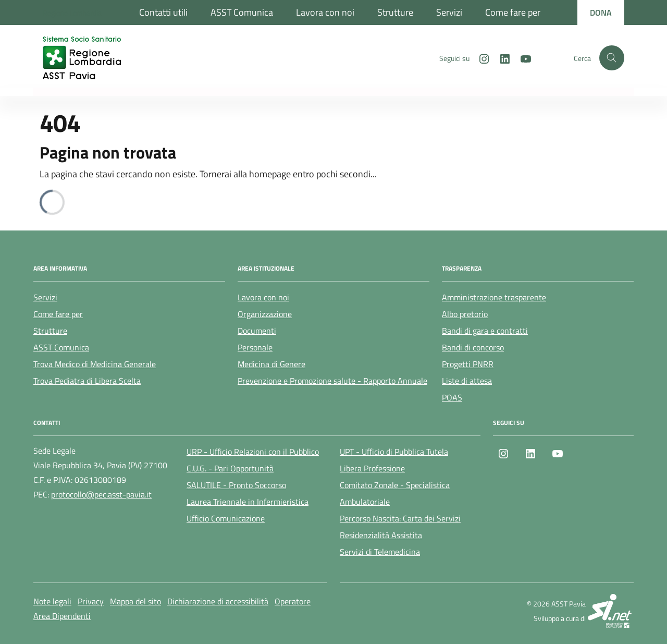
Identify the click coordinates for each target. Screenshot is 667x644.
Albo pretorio (465, 314)
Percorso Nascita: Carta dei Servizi (400, 518)
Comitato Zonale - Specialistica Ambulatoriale (395, 493)
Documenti (257, 331)
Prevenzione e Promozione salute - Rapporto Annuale (332, 381)
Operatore (293, 601)
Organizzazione (265, 314)
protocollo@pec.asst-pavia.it (101, 494)
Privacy (91, 601)
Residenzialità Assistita (381, 535)
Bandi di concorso (473, 347)
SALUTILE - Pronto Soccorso (236, 485)
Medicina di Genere (271, 364)
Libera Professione (372, 468)
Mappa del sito (135, 601)
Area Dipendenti (62, 616)
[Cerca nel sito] (612, 58)
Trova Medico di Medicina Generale (95, 364)
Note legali (52, 601)
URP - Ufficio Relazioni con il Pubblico (253, 452)
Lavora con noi (325, 12)
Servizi (449, 12)
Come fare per (513, 12)
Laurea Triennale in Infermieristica (248, 502)
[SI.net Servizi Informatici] (611, 611)
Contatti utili (163, 12)
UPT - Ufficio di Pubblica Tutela (394, 452)
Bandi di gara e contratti (485, 331)
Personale (255, 347)
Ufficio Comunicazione (226, 518)
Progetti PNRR (468, 364)
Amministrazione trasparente (494, 297)
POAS (452, 397)
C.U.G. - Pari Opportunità (230, 468)
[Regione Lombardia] (72, 13)
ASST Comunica (242, 12)
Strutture (395, 12)
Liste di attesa (467, 381)
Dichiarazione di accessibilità (218, 601)
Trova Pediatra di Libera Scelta (87, 381)
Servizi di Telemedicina (380, 552)
